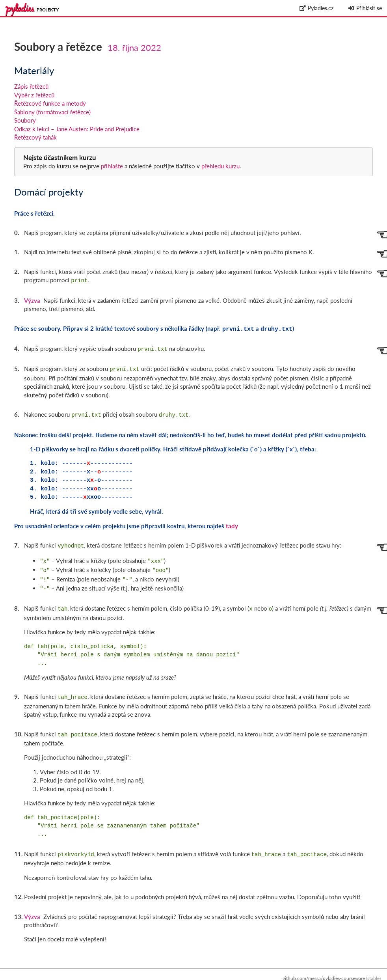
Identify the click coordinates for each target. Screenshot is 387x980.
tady (232, 522)
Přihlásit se (365, 8)
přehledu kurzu (220, 166)
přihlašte (112, 166)
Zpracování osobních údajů (352, 976)
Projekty (48, 10)
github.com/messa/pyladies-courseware (324, 967)
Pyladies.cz (317, 8)
